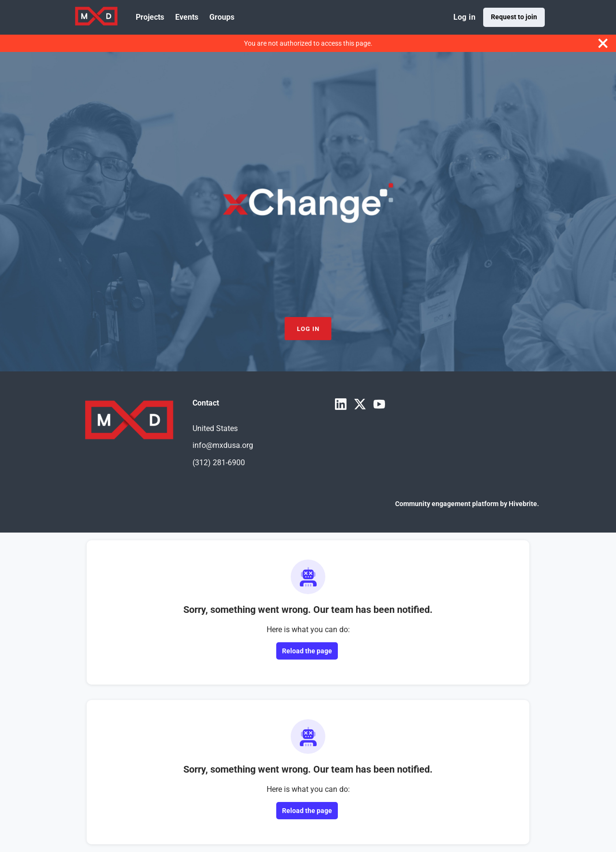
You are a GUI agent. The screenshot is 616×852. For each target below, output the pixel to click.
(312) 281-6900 (219, 463)
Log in (464, 17)
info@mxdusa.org (223, 445)
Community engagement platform (447, 504)
